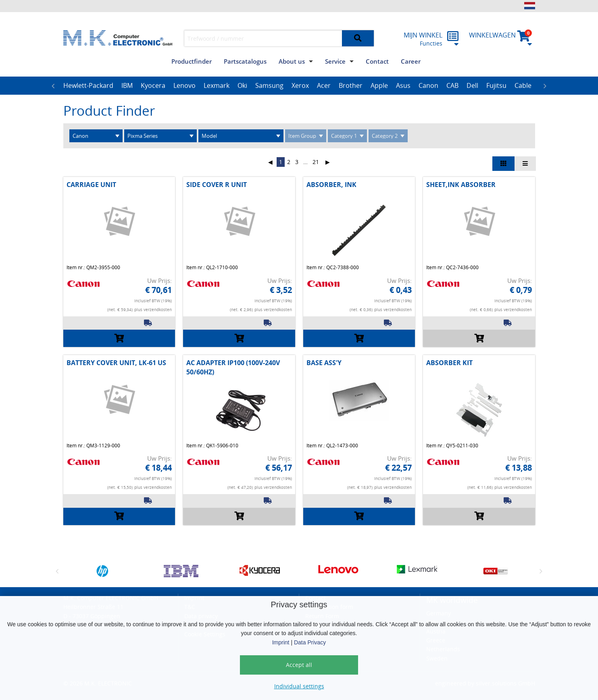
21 (316, 162)
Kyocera (153, 85)
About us (292, 61)
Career (411, 61)
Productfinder (192, 61)
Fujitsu (496, 85)
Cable (523, 85)
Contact (377, 61)
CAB (452, 85)
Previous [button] (53, 86)
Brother (351, 85)
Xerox (300, 85)
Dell (472, 85)
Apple (379, 85)
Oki (242, 85)
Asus (403, 85)
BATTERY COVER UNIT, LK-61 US (116, 363)
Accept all (299, 665)
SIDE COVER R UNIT (217, 185)
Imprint (281, 642)
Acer (324, 85)
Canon (428, 85)
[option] (88, 86)
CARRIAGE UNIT (91, 185)
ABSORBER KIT (449, 363)
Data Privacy (310, 642)
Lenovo (184, 85)
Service (335, 61)
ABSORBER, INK (331, 185)
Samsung (269, 85)
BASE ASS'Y (324, 363)
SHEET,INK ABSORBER (461, 185)
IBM (127, 85)
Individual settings (299, 686)
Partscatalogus (245, 61)
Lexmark (217, 85)
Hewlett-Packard (88, 85)
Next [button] (545, 86)
